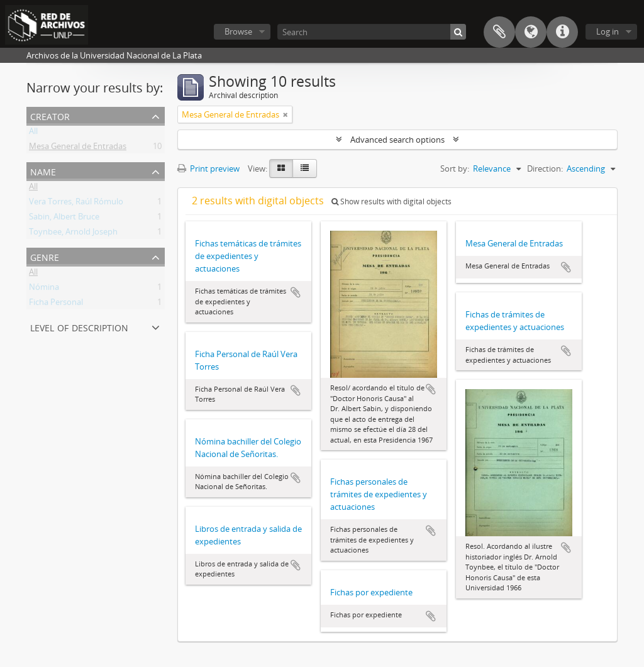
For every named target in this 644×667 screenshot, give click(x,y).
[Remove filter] (286, 114)
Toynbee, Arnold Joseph (73, 234)
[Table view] (305, 168)
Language (531, 32)
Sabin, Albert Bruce (64, 219)
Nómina (44, 289)
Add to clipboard (296, 292)
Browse (238, 31)
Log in (608, 31)
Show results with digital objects (391, 201)
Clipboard (499, 32)
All (33, 133)
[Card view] (281, 168)
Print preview (208, 168)
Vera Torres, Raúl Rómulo (76, 204)
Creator (50, 115)
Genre (45, 256)
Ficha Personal (56, 304)
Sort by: (455, 168)
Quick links (562, 32)
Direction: (545, 168)
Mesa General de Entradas (78, 148)
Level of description (79, 327)
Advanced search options (397, 140)
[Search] (372, 32)
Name (43, 171)
